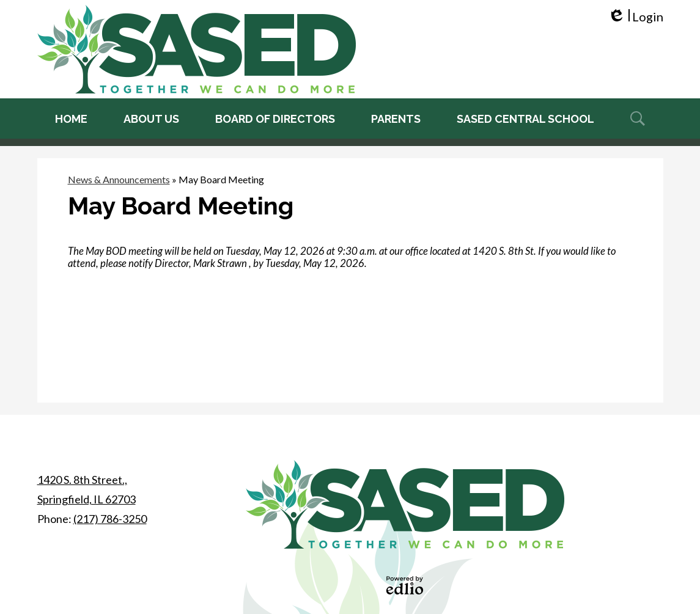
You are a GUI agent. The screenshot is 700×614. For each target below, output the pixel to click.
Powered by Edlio (405, 585)
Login (636, 17)
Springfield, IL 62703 (87, 488)
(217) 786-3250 (110, 519)
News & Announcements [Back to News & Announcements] (119, 179)
